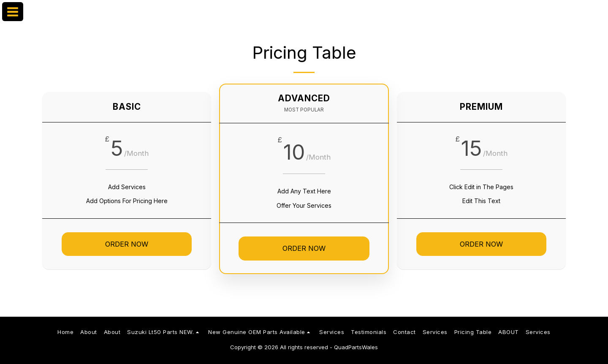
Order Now (127, 244)
